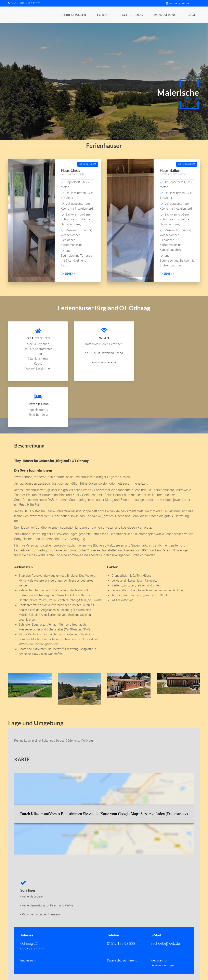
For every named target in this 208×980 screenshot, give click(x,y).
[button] (74, 15)
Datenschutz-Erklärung (122, 960)
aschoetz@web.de (177, 3)
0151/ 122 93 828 (121, 944)
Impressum (28, 960)
